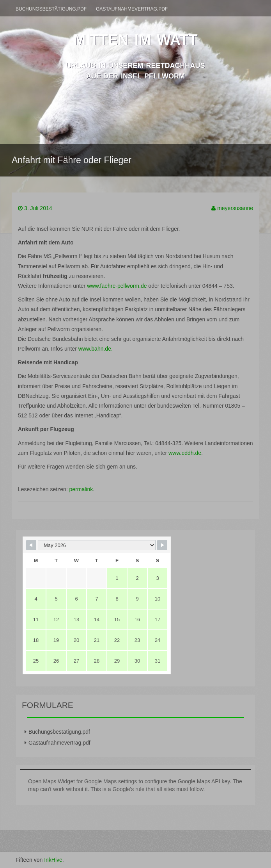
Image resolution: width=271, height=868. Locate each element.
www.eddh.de (185, 453)
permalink (81, 489)
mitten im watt (135, 37)
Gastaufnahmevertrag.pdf (132, 9)
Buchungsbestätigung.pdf (51, 9)
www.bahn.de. (95, 349)
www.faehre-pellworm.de (117, 286)
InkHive (53, 860)
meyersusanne (235, 208)
